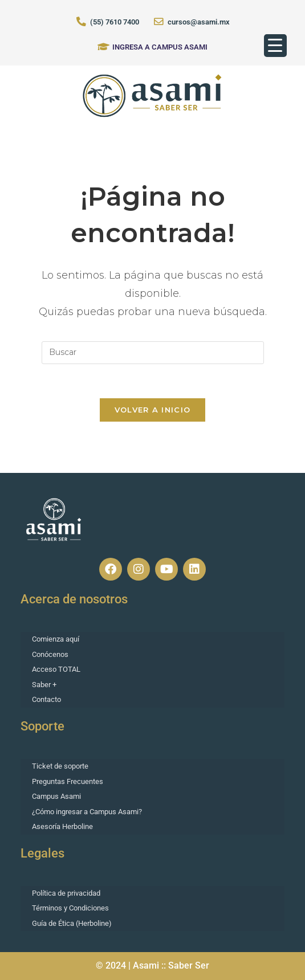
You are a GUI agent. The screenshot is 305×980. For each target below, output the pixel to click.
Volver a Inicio (153, 410)
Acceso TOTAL (56, 669)
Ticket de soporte (60, 766)
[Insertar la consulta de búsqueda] (153, 353)
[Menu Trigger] (275, 46)
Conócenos (50, 654)
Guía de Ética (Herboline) (72, 923)
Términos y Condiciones (70, 908)
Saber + (44, 685)
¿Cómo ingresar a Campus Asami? (87, 812)
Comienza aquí (56, 639)
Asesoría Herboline (62, 826)
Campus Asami (56, 796)
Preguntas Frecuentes (68, 781)
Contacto (46, 699)
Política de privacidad (66, 893)
